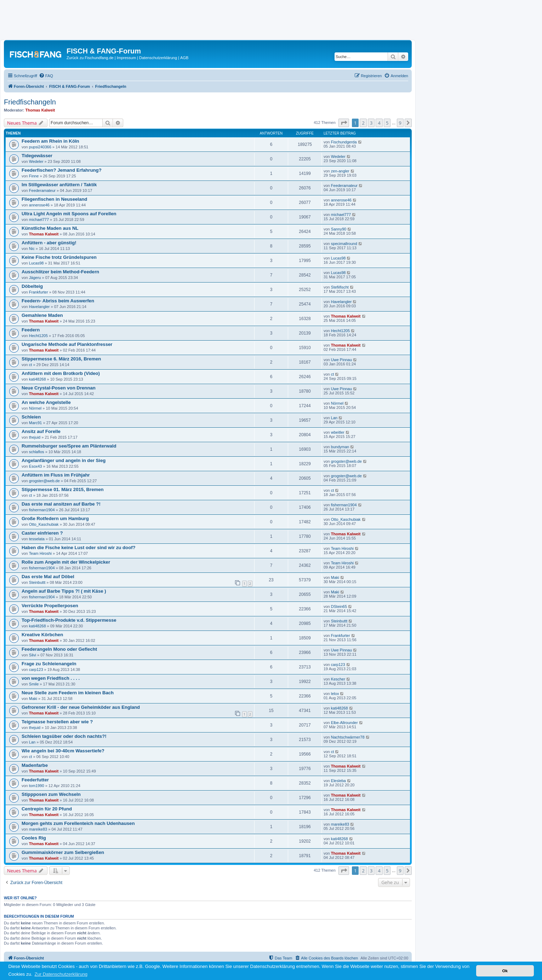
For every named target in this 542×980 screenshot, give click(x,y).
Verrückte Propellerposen (50, 606)
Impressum (126, 58)
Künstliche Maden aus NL (50, 228)
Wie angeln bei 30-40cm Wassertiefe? (63, 751)
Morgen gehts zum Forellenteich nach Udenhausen (78, 823)
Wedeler (36, 161)
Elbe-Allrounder (344, 723)
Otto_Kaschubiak (44, 524)
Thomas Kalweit (40, 110)
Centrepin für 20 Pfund (47, 809)
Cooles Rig (34, 838)
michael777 (39, 220)
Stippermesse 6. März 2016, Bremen (61, 359)
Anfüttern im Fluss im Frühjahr (56, 475)
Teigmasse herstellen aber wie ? (57, 722)
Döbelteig (32, 286)
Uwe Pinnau (341, 360)
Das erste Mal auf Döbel (48, 577)
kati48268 (38, 379)
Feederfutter (35, 780)
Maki (335, 577)
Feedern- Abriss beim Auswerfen (58, 301)
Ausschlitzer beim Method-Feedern (60, 272)
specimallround (344, 244)
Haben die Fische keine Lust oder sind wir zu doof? (79, 548)
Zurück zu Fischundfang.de (90, 58)
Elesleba (338, 781)
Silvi (33, 655)
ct (31, 365)
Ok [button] (505, 971)
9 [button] (400, 123)
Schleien (31, 417)
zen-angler (340, 171)
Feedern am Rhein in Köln (50, 141)
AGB (184, 58)
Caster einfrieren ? (42, 533)
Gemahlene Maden (42, 315)
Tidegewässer (37, 156)
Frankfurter (39, 292)
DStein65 (339, 606)
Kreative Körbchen (42, 635)
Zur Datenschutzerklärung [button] (61, 974)
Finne (34, 176)
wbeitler (338, 432)
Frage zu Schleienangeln (49, 664)
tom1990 (37, 786)
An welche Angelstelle (46, 402)
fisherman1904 (42, 510)
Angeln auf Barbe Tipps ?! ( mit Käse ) (64, 591)
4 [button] (379, 123)
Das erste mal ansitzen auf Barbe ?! (61, 504)
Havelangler (39, 307)
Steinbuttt (37, 582)
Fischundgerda (344, 142)
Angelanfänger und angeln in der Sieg (64, 460)
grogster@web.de (346, 461)
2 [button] (363, 123)
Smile (34, 684)
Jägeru (35, 278)
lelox (335, 694)
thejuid (35, 437)
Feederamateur (42, 190)
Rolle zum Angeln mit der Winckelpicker (66, 562)
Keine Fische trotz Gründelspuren (59, 257)
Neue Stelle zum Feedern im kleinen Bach (68, 693)
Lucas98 (36, 263)
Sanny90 (339, 229)
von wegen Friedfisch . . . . (51, 678)
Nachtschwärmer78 (348, 737)
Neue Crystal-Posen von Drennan (59, 388)
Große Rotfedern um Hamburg (55, 519)
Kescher (338, 679)
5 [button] (387, 123)
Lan (334, 418)
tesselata (37, 539)
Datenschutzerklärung (158, 58)
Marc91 (36, 423)
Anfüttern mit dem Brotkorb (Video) (61, 373)
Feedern (31, 330)
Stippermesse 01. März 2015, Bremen (63, 489)
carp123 (36, 670)
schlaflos (37, 452)
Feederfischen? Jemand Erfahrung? (62, 170)
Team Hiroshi (40, 553)
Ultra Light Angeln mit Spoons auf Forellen (69, 214)
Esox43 (36, 466)
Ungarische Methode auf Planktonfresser (67, 344)
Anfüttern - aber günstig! (49, 243)
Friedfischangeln (30, 102)
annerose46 (39, 205)
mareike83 (38, 829)
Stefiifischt (340, 287)
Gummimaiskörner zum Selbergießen (63, 852)
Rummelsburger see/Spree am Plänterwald (69, 446)
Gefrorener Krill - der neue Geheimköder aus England (81, 707)
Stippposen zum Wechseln (51, 794)
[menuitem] (46, 76)
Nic (32, 249)
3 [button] (371, 123)
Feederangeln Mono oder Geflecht (59, 649)
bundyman (340, 447)
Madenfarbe (35, 765)
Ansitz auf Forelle (41, 431)
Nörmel (35, 408)
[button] (344, 123)
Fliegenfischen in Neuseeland (54, 199)
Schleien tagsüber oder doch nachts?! (64, 736)
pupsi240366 (40, 147)
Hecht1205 (38, 336)
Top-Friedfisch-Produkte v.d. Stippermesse (69, 620)
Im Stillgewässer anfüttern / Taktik (59, 185)
